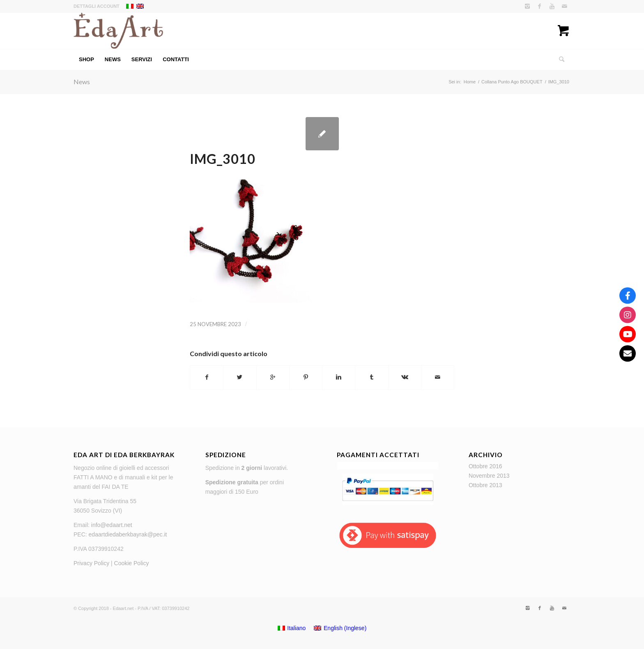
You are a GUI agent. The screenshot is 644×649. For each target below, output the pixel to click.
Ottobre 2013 (485, 485)
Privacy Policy (91, 563)
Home (470, 82)
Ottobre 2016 (485, 466)
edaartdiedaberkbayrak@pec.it (128, 534)
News (82, 82)
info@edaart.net (112, 525)
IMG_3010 (223, 159)
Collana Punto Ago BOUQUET (512, 82)
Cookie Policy (132, 563)
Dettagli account (97, 6)
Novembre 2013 (489, 476)
